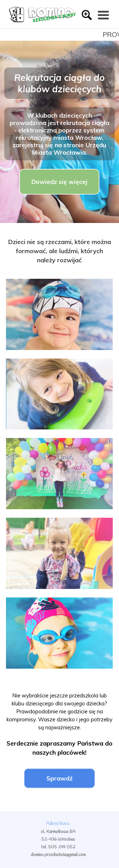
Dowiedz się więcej (59, 182)
